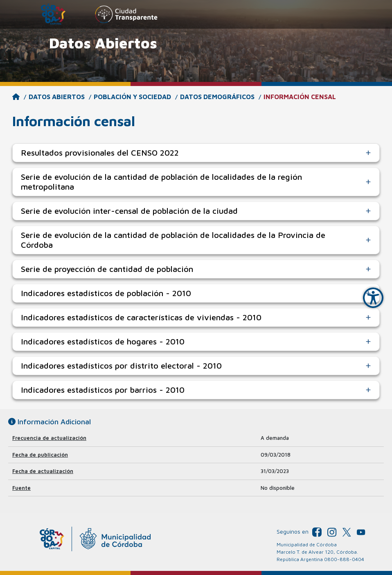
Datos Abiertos (57, 97)
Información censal (300, 97)
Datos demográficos (217, 97)
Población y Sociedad (132, 97)
